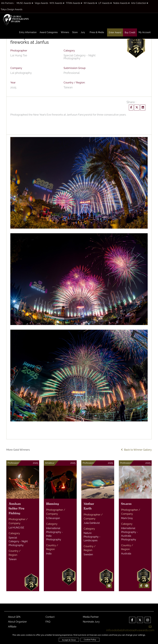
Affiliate (12, 627)
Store (75, 32)
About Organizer (17, 622)
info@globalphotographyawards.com (130, 629)
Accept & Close (69, 640)
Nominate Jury (91, 622)
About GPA (14, 617)
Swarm (126, 504)
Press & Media (97, 32)
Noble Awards (121, 3)
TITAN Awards (74, 3)
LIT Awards (105, 3)
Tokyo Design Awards (12, 9)
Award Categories (49, 32)
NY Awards (90, 3)
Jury (83, 32)
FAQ (48, 622)
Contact (50, 617)
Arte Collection (140, 3)
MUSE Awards (25, 3)
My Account (145, 32)
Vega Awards (41, 3)
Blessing (52, 504)
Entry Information (28, 32)
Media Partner (91, 617)
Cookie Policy (90, 640)
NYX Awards (57, 3)
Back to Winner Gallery (136, 450)
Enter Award (115, 32)
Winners (65, 32)
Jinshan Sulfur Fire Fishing (17, 509)
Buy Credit (130, 32)
